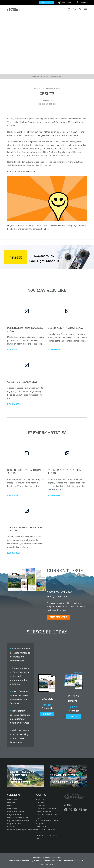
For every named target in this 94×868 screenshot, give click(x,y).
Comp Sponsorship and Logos (46, 816)
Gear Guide (12, 799)
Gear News (12, 808)
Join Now (11, 826)
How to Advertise (44, 811)
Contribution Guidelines (47, 808)
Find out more (58, 617)
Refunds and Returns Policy (45, 831)
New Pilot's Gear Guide (18, 817)
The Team (40, 802)
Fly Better (12, 802)
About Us (40, 799)
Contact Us (41, 805)
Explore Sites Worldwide (44, 89)
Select (47, 714)
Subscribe (47, 2)
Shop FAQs (41, 823)
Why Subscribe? (14, 823)
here (47, 229)
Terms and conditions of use (47, 837)
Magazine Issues (15, 814)
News (10, 805)
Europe (57, 89)
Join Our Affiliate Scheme (47, 820)
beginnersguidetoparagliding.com (18, 829)
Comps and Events (16, 811)
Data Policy (41, 826)
